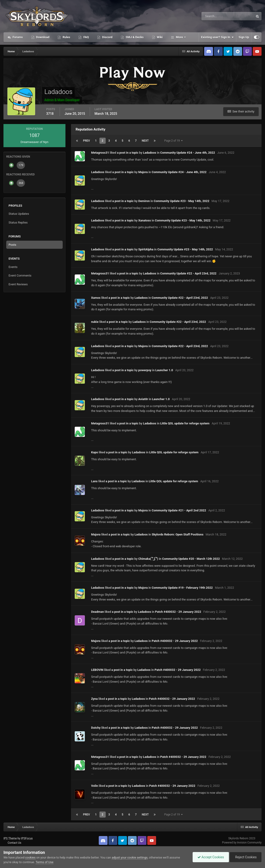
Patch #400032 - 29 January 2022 (178, 612)
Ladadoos (150, 153)
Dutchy (96, 728)
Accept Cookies (211, 857)
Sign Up (244, 37)
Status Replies (18, 222)
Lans (94, 481)
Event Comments (20, 275)
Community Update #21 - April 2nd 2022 (179, 510)
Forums (17, 37)
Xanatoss (145, 220)
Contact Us (14, 843)
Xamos (96, 298)
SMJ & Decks (134, 37)
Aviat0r (143, 399)
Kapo (95, 452)
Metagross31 (100, 153)
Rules (66, 37)
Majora (143, 172)
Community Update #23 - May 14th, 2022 (182, 201)
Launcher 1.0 (164, 370)
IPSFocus (27, 838)
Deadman (97, 612)
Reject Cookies (246, 857)
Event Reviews (18, 284)
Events (13, 267)
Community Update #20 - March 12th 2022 (191, 559)
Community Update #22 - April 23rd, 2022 (188, 273)
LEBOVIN (97, 670)
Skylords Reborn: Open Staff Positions (178, 534)
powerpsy (145, 370)
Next (145, 141)
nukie (95, 322)
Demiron (144, 201)
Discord (107, 37)
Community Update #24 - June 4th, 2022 (188, 153)
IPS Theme (10, 838)
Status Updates (19, 214)
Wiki (159, 37)
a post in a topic (128, 153)
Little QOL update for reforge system (185, 423)
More (179, 37)
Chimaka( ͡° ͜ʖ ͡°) (148, 559)
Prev (86, 141)
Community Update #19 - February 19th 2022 (182, 588)
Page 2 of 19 (173, 141)
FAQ (86, 37)
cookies (30, 857)
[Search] (213, 16)
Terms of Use (45, 862)
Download (42, 37)
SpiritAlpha (146, 249)
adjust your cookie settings (130, 857)
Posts (12, 245)
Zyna (94, 699)
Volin (95, 786)
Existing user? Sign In (217, 37)
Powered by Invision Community (242, 843)
